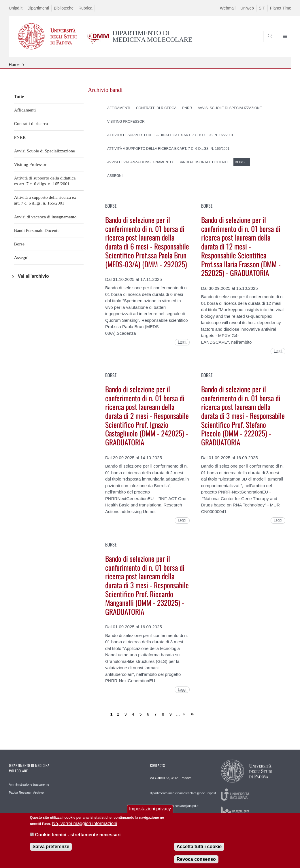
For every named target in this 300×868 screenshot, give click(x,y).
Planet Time (281, 8)
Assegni (21, 257)
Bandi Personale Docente (37, 230)
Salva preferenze (51, 850)
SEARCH (267, 43)
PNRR (20, 137)
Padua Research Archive (26, 793)
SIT (262, 8)
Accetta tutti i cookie (199, 850)
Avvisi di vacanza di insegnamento (45, 217)
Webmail (228, 8)
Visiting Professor (30, 164)
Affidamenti (25, 110)
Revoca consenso (196, 863)
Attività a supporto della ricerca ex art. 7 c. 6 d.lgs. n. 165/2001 (45, 200)
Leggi (182, 342)
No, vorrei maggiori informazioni (85, 827)
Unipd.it (16, 8)
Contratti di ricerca (31, 123)
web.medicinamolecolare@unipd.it (174, 806)
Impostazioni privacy (150, 812)
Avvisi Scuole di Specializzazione (45, 151)
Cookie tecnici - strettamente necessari (78, 838)
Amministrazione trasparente (29, 784)
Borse (19, 244)
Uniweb (247, 8)
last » (193, 714)
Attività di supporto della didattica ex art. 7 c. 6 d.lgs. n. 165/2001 (45, 181)
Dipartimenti (38, 8)
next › (185, 714)
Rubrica (85, 8)
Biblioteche (64, 8)
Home (14, 65)
